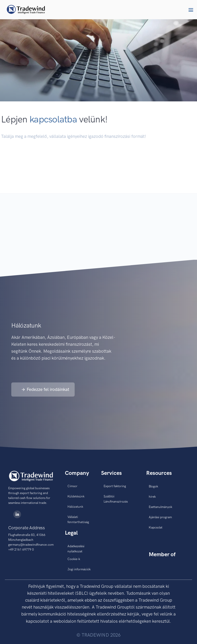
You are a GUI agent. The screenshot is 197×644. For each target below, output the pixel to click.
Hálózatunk (75, 507)
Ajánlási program (160, 517)
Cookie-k (74, 559)
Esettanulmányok (160, 507)
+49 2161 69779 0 (21, 550)
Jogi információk (79, 569)
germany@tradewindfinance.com (31, 545)
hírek (152, 497)
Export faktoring (115, 486)
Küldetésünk (76, 496)
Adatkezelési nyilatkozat (76, 549)
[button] (191, 10)
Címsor (72, 486)
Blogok (153, 486)
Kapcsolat (156, 527)
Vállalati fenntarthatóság (78, 520)
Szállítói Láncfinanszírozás (116, 499)
